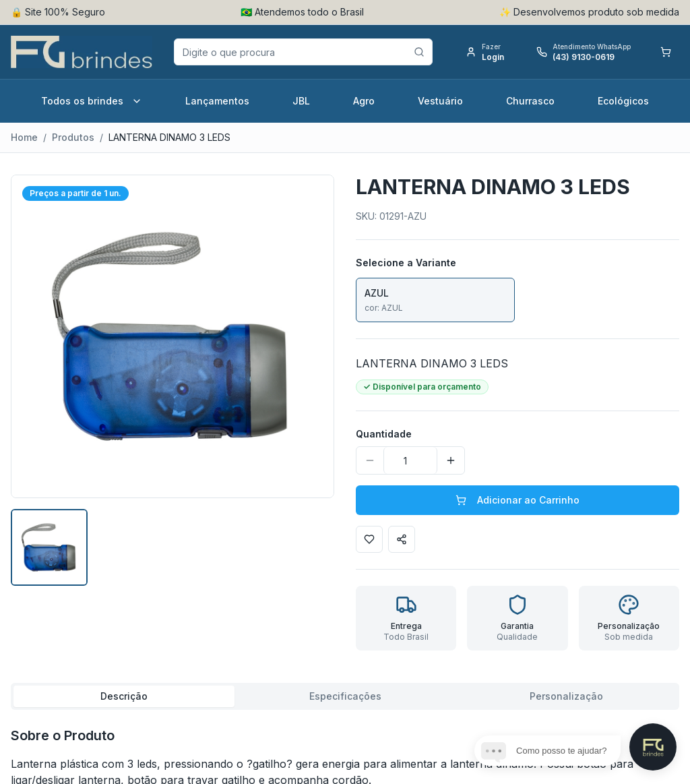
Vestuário (440, 101)
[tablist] (345, 696)
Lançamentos (217, 101)
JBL (301, 101)
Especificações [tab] (345, 696)
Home (24, 137)
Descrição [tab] (124, 696)
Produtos (73, 137)
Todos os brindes (92, 101)
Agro (364, 101)
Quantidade (384, 434)
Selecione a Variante (406, 263)
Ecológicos (623, 101)
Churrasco (530, 101)
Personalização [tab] (566, 696)
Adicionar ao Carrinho (517, 500)
